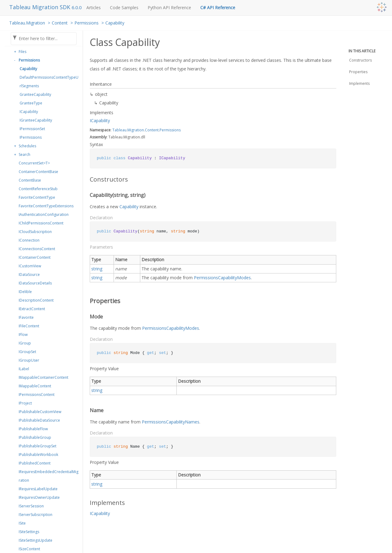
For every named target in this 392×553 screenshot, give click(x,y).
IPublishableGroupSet (38, 446)
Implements (359, 83)
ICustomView (30, 266)
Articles (94, 8)
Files (23, 52)
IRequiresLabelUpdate (38, 489)
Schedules (27, 146)
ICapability (29, 112)
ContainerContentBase (38, 172)
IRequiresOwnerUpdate (39, 497)
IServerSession (31, 506)
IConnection (29, 240)
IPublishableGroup (35, 437)
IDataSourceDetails (35, 283)
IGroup (25, 343)
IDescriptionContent (36, 300)
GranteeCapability (35, 94)
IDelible (25, 292)
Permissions (87, 23)
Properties (358, 72)
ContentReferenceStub (38, 189)
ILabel (24, 369)
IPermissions (31, 137)
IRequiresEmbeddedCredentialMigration (49, 476)
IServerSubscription (36, 515)
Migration (136, 130)
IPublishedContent (35, 463)
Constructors (360, 60)
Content (60, 23)
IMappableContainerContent (43, 377)
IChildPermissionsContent (41, 223)
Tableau (119, 130)
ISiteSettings (29, 532)
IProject (25, 403)
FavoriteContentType (37, 197)
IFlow (23, 335)
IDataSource (29, 275)
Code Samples (124, 8)
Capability (115, 23)
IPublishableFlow (33, 429)
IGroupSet (27, 352)
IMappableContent (35, 386)
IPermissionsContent (37, 395)
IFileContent (29, 326)
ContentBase (30, 180)
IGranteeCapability (36, 120)
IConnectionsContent (37, 249)
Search (24, 154)
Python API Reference (169, 8)
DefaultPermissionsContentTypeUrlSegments (49, 82)
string (97, 269)
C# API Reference (218, 8)
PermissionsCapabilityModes (222, 278)
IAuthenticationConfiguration (44, 214)
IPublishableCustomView (40, 412)
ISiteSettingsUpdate (36, 540)
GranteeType (31, 103)
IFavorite (26, 317)
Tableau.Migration (27, 23)
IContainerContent (35, 257)
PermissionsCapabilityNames (171, 422)
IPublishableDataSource (39, 420)
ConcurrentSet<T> (34, 163)
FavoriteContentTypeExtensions (46, 206)
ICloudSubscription (35, 232)
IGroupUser (29, 360)
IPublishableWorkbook (38, 455)
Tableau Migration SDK (40, 7)
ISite (22, 523)
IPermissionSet (32, 129)
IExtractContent (32, 309)
